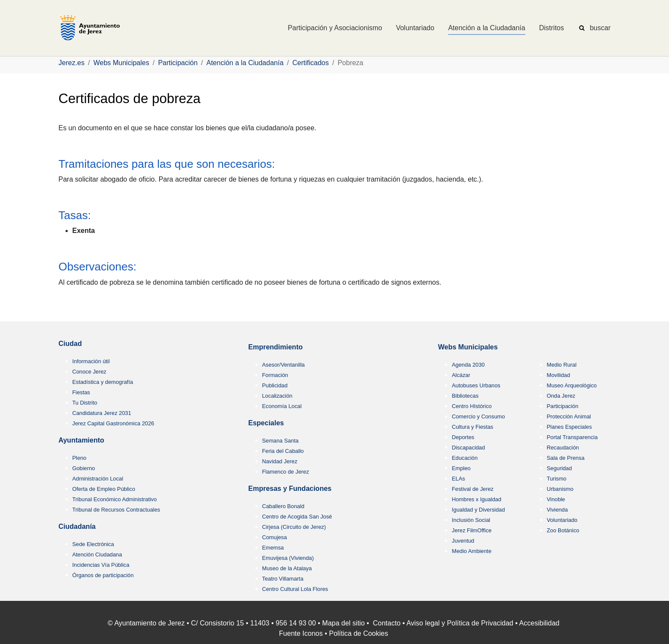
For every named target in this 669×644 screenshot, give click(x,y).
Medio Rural (562, 365)
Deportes (463, 437)
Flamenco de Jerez (286, 472)
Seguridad (559, 468)
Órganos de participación (103, 575)
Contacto (387, 623)
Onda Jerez (561, 396)
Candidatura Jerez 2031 (102, 413)
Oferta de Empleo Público (104, 489)
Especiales (266, 423)
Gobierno (84, 468)
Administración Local (98, 479)
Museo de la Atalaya (287, 568)
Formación (275, 375)
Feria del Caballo (283, 451)
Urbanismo (560, 489)
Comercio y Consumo (479, 416)
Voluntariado (562, 520)
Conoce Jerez (90, 372)
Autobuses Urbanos (476, 385)
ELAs (459, 479)
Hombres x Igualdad (477, 499)
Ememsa (273, 548)
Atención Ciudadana (97, 554)
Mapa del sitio (344, 623)
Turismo (557, 479)
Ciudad (70, 344)
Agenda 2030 (468, 365)
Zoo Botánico (563, 530)
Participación (563, 406)
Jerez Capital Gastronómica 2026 (113, 423)
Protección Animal (569, 416)
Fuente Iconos (301, 633)
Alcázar (461, 375)
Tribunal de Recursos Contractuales (116, 510)
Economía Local (282, 406)
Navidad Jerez (280, 461)
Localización (277, 396)
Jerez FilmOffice (472, 530)
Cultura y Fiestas (473, 427)
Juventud (463, 541)
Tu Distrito (85, 403)
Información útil (91, 361)
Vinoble (556, 499)
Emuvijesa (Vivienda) (288, 558)
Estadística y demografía (103, 382)
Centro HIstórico (472, 406)
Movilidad (559, 375)
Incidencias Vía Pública (101, 565)
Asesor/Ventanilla (284, 365)
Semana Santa (281, 441)
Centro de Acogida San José (297, 517)
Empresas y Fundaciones (290, 488)
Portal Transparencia (572, 437)
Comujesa (275, 537)
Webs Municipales (468, 347)
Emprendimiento (276, 347)
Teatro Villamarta (283, 579)
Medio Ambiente (472, 551)
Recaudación (563, 448)
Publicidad (275, 385)
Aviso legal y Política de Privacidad (460, 623)
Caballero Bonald (283, 506)
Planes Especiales (570, 427)
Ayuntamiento (82, 440)
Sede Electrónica (93, 544)
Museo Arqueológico (572, 385)
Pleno (80, 458)
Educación (465, 458)
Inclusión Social (471, 520)
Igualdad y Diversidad (479, 510)
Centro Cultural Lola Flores (295, 589)
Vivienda (557, 510)
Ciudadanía (77, 526)
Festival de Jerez (473, 489)
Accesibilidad (539, 623)
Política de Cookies (359, 633)
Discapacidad (469, 448)
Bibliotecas (465, 396)
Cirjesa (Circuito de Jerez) (294, 527)
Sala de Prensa (566, 458)
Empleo (461, 468)
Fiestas (81, 392)
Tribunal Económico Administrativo (115, 499)
